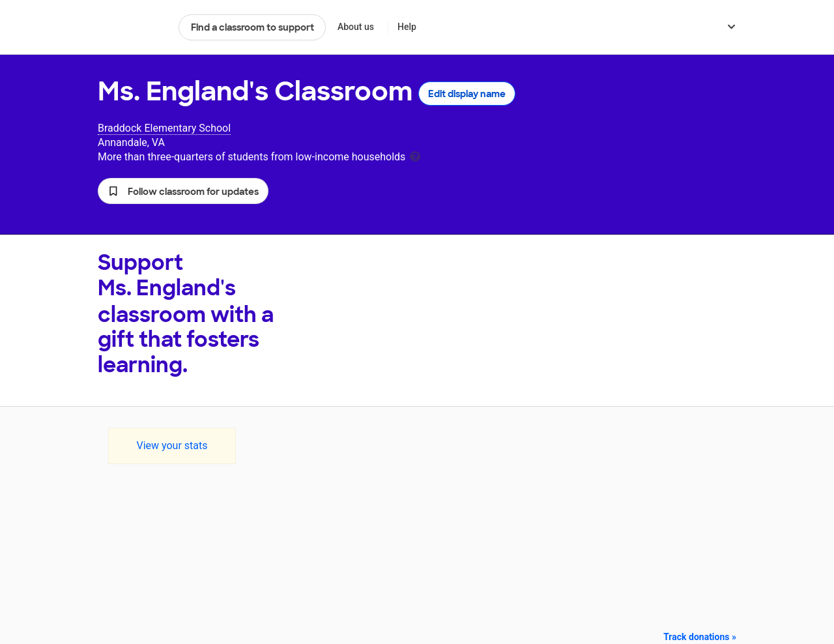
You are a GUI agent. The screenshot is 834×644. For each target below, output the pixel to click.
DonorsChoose (133, 27)
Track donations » (700, 637)
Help (407, 27)
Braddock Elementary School (164, 128)
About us (356, 27)
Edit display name (467, 94)
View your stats (172, 446)
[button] (183, 191)
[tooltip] (415, 155)
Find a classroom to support (252, 27)
